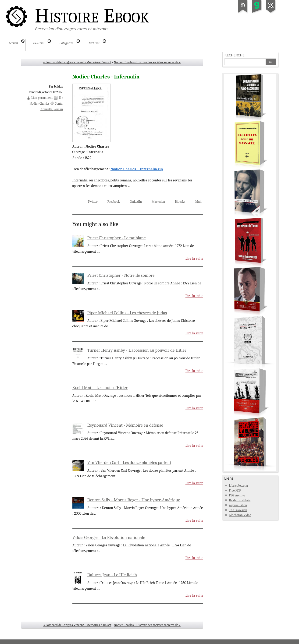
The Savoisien (238, 510)
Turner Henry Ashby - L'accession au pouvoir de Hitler (137, 350)
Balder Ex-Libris (240, 500)
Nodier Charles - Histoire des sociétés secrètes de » (147, 62)
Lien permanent (42, 98)
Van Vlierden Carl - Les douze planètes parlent (129, 463)
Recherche (235, 55)
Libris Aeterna (238, 486)
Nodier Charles (40, 104)
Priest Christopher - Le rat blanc (117, 238)
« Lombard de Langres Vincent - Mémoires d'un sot (77, 62)
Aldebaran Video (240, 515)
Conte (59, 104)
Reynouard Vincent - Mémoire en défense (125, 425)
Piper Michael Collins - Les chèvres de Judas (127, 313)
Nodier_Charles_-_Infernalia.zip (137, 169)
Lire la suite (194, 258)
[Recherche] (245, 62)
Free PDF (235, 490)
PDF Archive (237, 495)
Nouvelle (46, 109)
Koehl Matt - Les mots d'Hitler (100, 388)
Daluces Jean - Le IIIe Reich (112, 575)
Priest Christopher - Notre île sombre (121, 275)
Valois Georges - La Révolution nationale (109, 538)
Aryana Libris (238, 505)
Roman (58, 109)
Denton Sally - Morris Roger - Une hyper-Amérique (134, 500)
